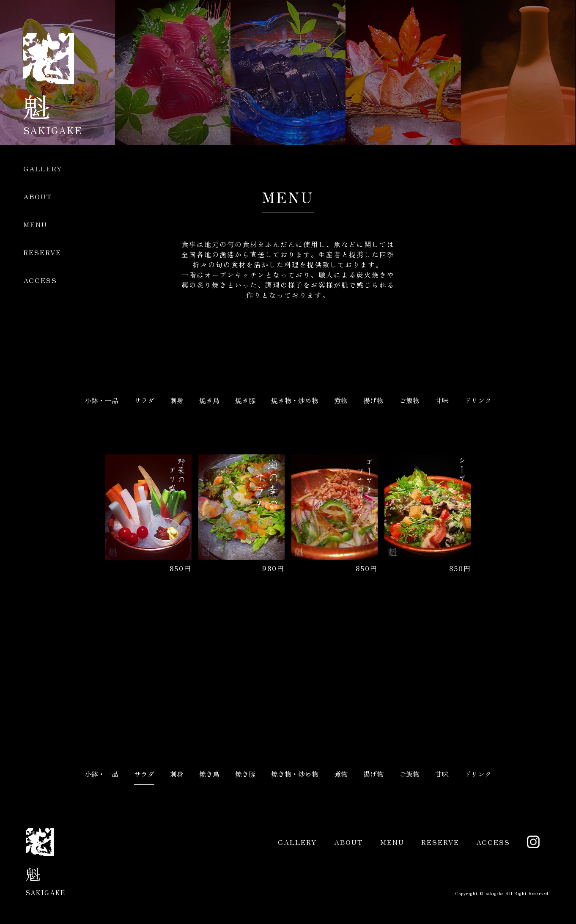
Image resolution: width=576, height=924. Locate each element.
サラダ (144, 400)
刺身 (177, 400)
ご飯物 (409, 400)
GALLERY (43, 168)
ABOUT (38, 196)
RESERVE (42, 252)
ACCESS (40, 280)
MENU (35, 224)
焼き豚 (245, 400)
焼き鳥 (209, 400)
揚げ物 (373, 400)
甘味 (442, 400)
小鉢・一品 (101, 400)
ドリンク (478, 400)
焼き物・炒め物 (295, 400)
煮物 (341, 400)
